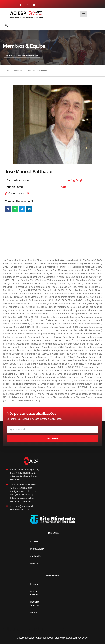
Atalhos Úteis (37, 556)
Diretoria (34, 584)
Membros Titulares (35, 603)
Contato (34, 612)
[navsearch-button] (5, 26)
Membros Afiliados (35, 593)
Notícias (34, 541)
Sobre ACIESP (37, 549)
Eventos (34, 563)
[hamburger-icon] (84, 14)
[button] (8, 209)
